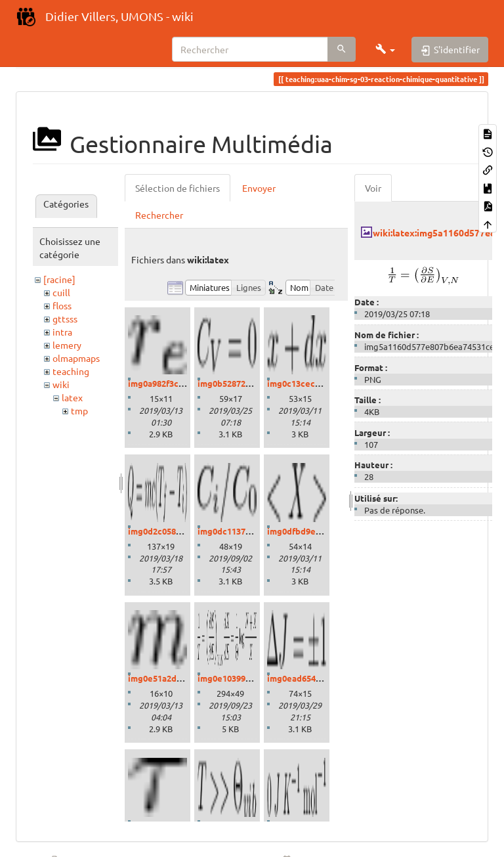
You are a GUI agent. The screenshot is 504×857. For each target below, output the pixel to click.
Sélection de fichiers (178, 188)
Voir (373, 188)
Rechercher (159, 215)
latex (72, 397)
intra (62, 332)
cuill (61, 292)
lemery (67, 345)
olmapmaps (76, 358)
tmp (79, 410)
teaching (71, 371)
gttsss (65, 319)
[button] (385, 49)
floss (62, 305)
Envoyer (259, 188)
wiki (61, 384)
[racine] (59, 279)
